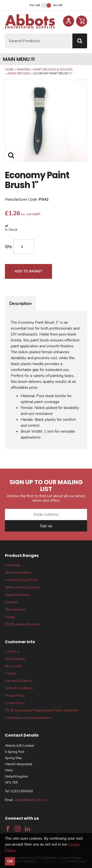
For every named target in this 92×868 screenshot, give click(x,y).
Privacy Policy (15, 696)
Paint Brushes (19, 73)
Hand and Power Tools (21, 580)
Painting (24, 70)
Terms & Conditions (19, 688)
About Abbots (15, 659)
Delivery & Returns (19, 681)
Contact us (13, 652)
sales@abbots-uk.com (31, 800)
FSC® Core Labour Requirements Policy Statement (42, 710)
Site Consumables (18, 573)
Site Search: (5, 34)
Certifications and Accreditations (28, 718)
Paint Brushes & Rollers (53, 70)
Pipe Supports (15, 610)
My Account (13, 666)
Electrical (11, 602)
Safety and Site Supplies (22, 587)
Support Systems (17, 595)
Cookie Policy (15, 703)
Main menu (19, 59)
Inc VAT (35, 5)
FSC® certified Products (22, 624)
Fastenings (13, 565)
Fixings (10, 617)
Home (9, 70)
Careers (11, 673)
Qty (8, 247)
